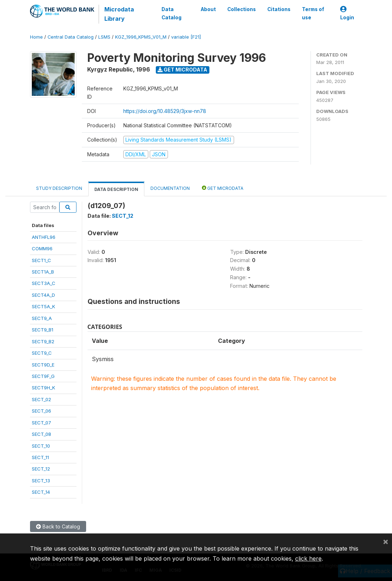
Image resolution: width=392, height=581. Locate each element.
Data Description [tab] (116, 189)
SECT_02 (41, 399)
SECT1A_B (43, 272)
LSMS (104, 37)
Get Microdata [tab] (223, 188)
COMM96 (42, 248)
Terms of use (313, 13)
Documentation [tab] (170, 188)
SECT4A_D (43, 295)
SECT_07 (41, 423)
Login (347, 13)
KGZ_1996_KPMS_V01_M (141, 37)
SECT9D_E (43, 365)
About (208, 9)
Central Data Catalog (71, 37)
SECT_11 (40, 457)
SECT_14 (41, 492)
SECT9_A (42, 318)
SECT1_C (41, 260)
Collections (241, 9)
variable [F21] (186, 37)
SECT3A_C (44, 283)
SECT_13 (41, 481)
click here (308, 558)
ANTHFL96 (44, 237)
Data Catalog (172, 13)
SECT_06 (41, 411)
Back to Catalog (58, 526)
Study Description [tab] (59, 188)
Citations (279, 9)
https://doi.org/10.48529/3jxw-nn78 (165, 111)
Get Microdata (182, 70)
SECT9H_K (43, 388)
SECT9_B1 (43, 330)
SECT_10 (41, 446)
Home (36, 37)
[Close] (386, 541)
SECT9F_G (43, 376)
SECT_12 (41, 469)
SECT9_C (42, 353)
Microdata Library (119, 14)
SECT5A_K (43, 306)
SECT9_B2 (43, 341)
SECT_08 (41, 434)
